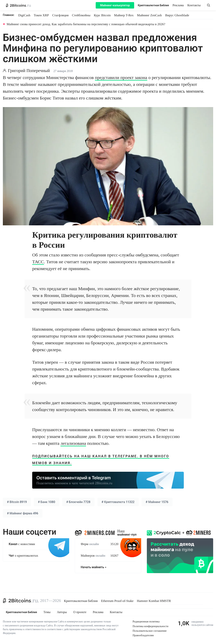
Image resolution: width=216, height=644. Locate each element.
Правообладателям (143, 635)
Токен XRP (41, 15)
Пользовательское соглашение (150, 631)
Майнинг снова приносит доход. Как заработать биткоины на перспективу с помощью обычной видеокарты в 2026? (86, 24)
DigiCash (24, 15)
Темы (47, 612)
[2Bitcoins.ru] (20, 601)
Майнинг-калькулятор (115, 5)
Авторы (62, 612)
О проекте (80, 612)
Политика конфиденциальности (151, 626)
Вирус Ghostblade (177, 15)
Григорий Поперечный (29, 71)
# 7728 (78, 502)
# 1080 (47, 502)
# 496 (23, 513)
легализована (73, 443)
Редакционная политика (146, 622)
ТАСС (38, 262)
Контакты (194, 5)
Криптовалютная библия (81, 601)
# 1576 (157, 502)
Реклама (178, 5)
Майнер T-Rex (124, 15)
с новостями (22, 544)
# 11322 (118, 502)
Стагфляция (60, 15)
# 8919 (17, 502)
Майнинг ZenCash (149, 15)
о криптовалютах (23, 556)
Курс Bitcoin (102, 15)
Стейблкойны (81, 15)
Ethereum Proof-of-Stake (117, 601)
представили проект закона (121, 78)
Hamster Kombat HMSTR (154, 601)
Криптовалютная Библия (153, 5)
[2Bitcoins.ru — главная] (18, 5)
